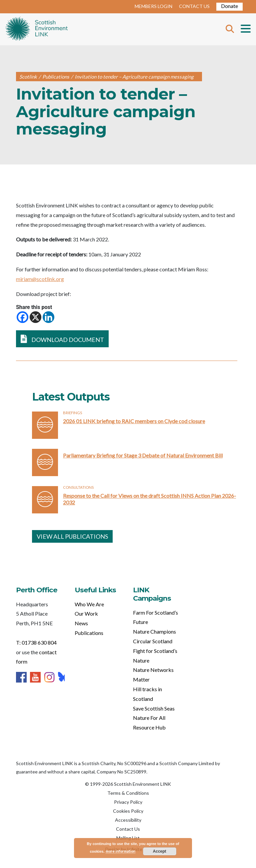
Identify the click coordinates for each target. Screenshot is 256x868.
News (81, 623)
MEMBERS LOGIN (153, 6)
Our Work (86, 613)
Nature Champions (154, 631)
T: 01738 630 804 (36, 642)
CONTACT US (194, 6)
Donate (229, 6)
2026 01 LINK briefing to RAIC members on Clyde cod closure (134, 421)
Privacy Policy (128, 802)
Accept (160, 851)
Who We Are (89, 604)
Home (36, 29)
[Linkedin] (48, 317)
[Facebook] (22, 317)
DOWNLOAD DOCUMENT (62, 339)
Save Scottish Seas (154, 708)
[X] (35, 317)
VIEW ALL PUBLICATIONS (72, 536)
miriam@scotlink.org (40, 279)
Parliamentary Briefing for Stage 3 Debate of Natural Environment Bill (143, 455)
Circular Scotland (153, 641)
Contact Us (128, 829)
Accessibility (128, 820)
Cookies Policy (128, 811)
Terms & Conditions (128, 793)
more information (120, 851)
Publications (89, 633)
